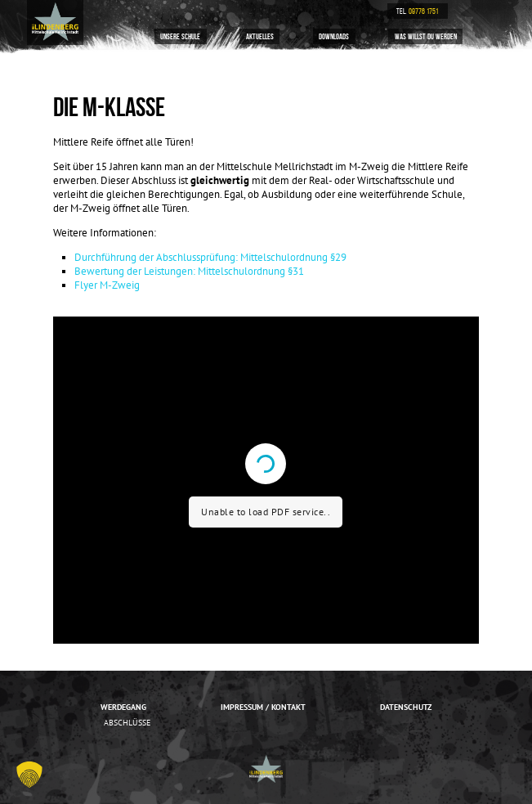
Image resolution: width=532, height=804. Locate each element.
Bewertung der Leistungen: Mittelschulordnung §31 (189, 271)
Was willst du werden (426, 36)
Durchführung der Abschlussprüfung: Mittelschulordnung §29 (210, 257)
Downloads (334, 36)
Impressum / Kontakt (263, 707)
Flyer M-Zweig (107, 285)
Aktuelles (260, 36)
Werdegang (123, 707)
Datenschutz (406, 707)
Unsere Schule (180, 36)
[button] (29, 775)
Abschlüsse (127, 722)
